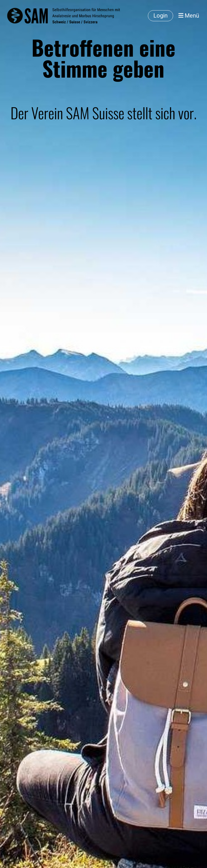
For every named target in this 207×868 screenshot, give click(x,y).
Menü (189, 16)
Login (161, 16)
